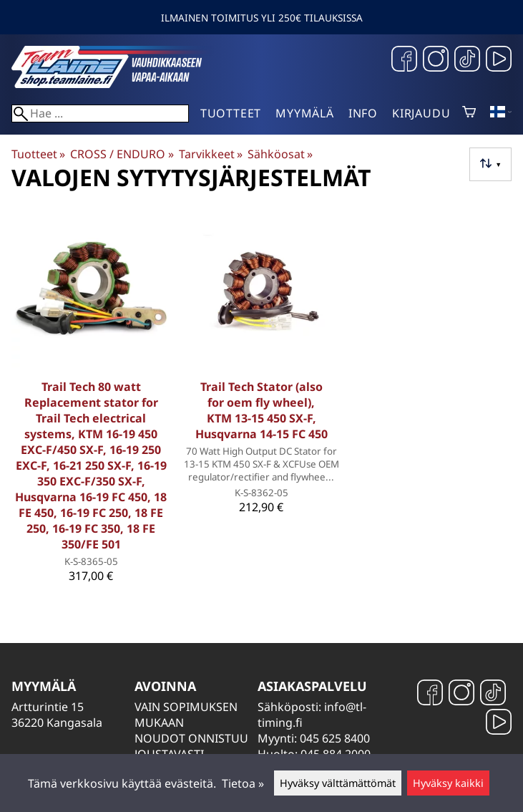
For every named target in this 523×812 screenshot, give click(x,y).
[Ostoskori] (469, 113)
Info (363, 113)
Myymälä (305, 113)
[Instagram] (436, 61)
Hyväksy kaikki (448, 783)
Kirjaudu (421, 113)
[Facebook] (404, 61)
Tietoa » (243, 783)
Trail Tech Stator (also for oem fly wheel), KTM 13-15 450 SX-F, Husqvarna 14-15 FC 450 (261, 410)
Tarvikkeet (211, 154)
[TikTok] (467, 61)
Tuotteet (231, 113)
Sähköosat (280, 154)
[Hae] (100, 113)
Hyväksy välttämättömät (338, 783)
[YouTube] (499, 61)
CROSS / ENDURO (122, 154)
